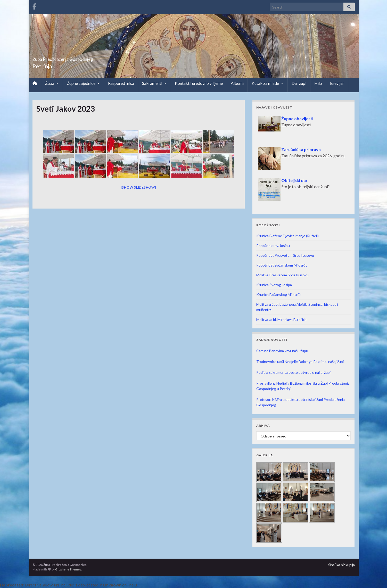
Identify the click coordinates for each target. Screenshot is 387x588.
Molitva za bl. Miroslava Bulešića (281, 320)
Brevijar (337, 83)
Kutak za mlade (268, 83)
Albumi (237, 83)
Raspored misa (121, 83)
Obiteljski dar (294, 180)
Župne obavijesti (297, 118)
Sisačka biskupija (341, 565)
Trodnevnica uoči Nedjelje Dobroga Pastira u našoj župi (300, 362)
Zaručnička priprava (301, 149)
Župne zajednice (83, 83)
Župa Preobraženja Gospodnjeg (84, 58)
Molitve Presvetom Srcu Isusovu (282, 275)
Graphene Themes (68, 569)
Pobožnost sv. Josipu (273, 246)
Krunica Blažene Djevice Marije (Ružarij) (287, 236)
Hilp (318, 83)
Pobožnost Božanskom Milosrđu (282, 265)
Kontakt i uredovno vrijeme (199, 83)
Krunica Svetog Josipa (274, 285)
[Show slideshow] (139, 187)
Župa (52, 83)
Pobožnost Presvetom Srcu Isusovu (285, 255)
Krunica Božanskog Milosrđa (279, 295)
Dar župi (299, 83)
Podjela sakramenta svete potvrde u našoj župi (293, 372)
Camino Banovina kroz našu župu (282, 351)
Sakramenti (154, 83)
